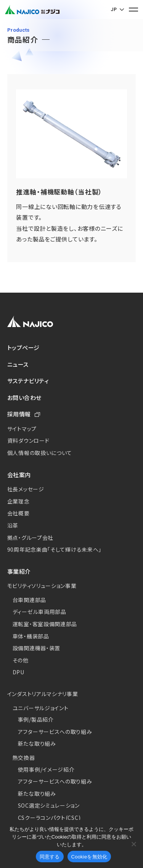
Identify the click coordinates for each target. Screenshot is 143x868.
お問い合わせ (24, 398)
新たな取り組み (37, 743)
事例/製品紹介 (36, 719)
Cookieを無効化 (89, 857)
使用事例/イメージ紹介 (46, 769)
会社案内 (19, 475)
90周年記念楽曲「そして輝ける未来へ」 (54, 549)
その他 (21, 660)
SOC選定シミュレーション (49, 805)
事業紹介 (19, 571)
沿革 (13, 525)
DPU (18, 672)
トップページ (23, 347)
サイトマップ (22, 429)
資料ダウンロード (28, 440)
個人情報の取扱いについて (40, 453)
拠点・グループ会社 (30, 538)
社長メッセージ (26, 489)
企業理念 (18, 501)
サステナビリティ (28, 381)
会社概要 (18, 513)
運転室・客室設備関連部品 (45, 624)
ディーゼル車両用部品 (39, 612)
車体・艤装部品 (31, 636)
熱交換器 (24, 758)
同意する (50, 857)
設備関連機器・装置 (36, 648)
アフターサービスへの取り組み (55, 732)
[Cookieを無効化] (133, 844)
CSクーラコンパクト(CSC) (49, 818)
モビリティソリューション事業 (42, 586)
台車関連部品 (29, 600)
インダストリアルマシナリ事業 (43, 694)
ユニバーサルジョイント (41, 708)
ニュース (18, 364)
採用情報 (19, 414)
